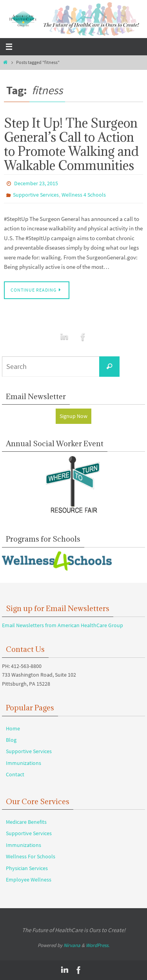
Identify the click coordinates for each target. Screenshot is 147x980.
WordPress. (98, 945)
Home (13, 728)
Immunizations (24, 763)
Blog (11, 740)
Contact (15, 774)
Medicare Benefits (26, 822)
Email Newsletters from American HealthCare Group (63, 625)
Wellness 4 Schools (84, 195)
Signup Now (73, 416)
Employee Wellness (29, 880)
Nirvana (72, 945)
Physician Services (27, 868)
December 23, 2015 (36, 183)
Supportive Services (36, 195)
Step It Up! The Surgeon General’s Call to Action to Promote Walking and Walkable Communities (71, 144)
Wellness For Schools (31, 856)
